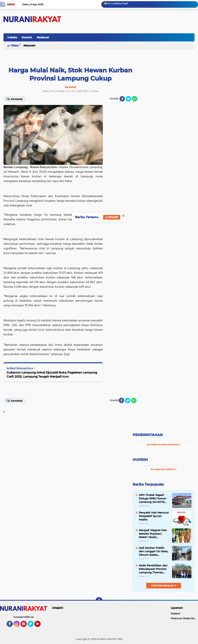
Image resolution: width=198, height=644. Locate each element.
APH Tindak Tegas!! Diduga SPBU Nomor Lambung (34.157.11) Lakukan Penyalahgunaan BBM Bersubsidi (153, 499)
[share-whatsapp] (135, 99)
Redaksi (175, 614)
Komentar (15, 400)
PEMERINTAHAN (148, 435)
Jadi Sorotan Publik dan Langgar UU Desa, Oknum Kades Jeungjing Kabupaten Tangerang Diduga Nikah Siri (153, 551)
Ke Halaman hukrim (164, 469)
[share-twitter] (128, 99)
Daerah (27, 37)
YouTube (40, 626)
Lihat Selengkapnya (164, 585)
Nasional (43, 37)
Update (112, 217)
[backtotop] (99, 601)
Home (11, 4)
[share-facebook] (122, 99)
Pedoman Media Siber (184, 618)
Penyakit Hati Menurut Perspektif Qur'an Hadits (154, 516)
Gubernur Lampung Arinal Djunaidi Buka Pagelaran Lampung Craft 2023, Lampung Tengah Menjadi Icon (52, 374)
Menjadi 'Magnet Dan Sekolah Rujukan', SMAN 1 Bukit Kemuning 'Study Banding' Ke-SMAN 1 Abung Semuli (153, 534)
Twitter (32, 626)
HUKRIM (140, 460)
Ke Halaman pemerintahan (164, 444)
